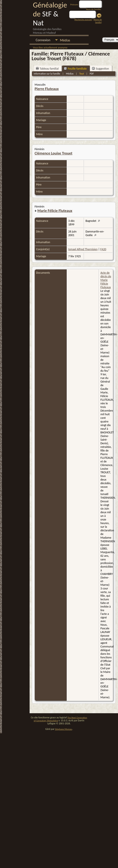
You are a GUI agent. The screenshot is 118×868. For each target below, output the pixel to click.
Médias (65, 40)
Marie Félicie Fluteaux (55, 211)
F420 (103, 249)
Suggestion (101, 69)
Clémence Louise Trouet (54, 153)
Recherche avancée (83, 20)
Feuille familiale (75, 69)
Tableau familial (47, 69)
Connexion (43, 40)
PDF (92, 74)
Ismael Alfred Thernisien (83, 249)
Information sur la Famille (47, 74)
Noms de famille (98, 21)
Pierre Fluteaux (47, 89)
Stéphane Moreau (63, 729)
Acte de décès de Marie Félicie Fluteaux (106, 280)
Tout (81, 74)
